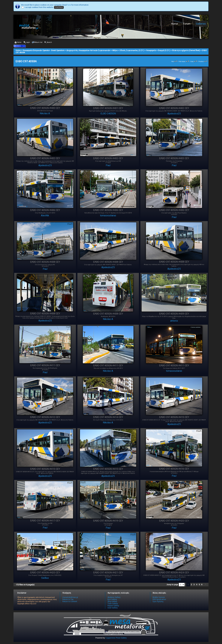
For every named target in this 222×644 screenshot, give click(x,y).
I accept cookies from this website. (39, 7)
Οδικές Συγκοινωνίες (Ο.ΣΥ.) (132, 50)
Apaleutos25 (174, 114)
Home (174, 24)
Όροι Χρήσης (158, 601)
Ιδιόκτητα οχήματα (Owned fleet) (186, 50)
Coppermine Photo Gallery (116, 638)
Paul (108, 165)
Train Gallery (113, 604)
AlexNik (45, 215)
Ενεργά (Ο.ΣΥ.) (164, 50)
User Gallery (113, 608)
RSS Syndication (159, 599)
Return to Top (68, 599)
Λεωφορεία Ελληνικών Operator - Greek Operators (43, 50)
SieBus (45, 578)
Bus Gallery (112, 599)
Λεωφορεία (151, 50)
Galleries (201, 24)
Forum (187, 24)
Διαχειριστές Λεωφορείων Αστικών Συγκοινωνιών (88, 50)
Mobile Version (159, 597)
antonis (174, 321)
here (69, 5)
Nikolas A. (45, 113)
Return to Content (70, 601)
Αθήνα (115, 50)
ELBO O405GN (108, 114)
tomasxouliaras (108, 215)
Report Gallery (113, 606)
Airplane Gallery (114, 597)
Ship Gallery (112, 601)
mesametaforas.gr (70, 597)
